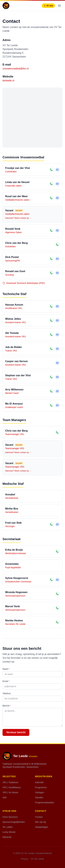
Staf (4, 797)
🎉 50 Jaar (48, 6)
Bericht (7, 706)
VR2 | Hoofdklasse (12, 787)
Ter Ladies (8, 827)
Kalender (39, 782)
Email (6, 681)
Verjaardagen (42, 827)
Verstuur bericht (16, 732)
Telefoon (7, 693)
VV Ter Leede (37, 859)
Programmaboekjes (45, 802)
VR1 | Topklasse (10, 782)
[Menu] (59, 6)
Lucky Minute (9, 832)
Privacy (25, 859)
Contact (39, 817)
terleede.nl (8, 81)
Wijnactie (7, 837)
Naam (6, 669)
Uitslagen (40, 792)
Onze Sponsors (10, 817)
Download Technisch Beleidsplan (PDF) (24, 283)
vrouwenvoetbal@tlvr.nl (16, 69)
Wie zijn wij (40, 822)
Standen (39, 797)
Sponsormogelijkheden (14, 822)
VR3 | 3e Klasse (10, 792)
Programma (41, 787)
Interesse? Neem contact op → (18, 218)
